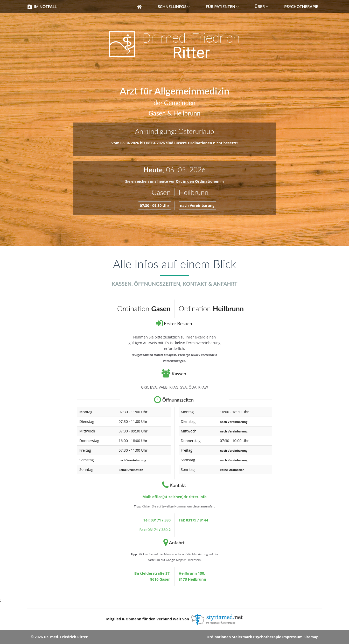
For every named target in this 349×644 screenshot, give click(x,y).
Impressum (292, 637)
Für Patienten (222, 6)
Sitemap (311, 637)
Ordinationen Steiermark (229, 637)
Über (261, 6)
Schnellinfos (174, 6)
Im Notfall (42, 6)
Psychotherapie (301, 6)
